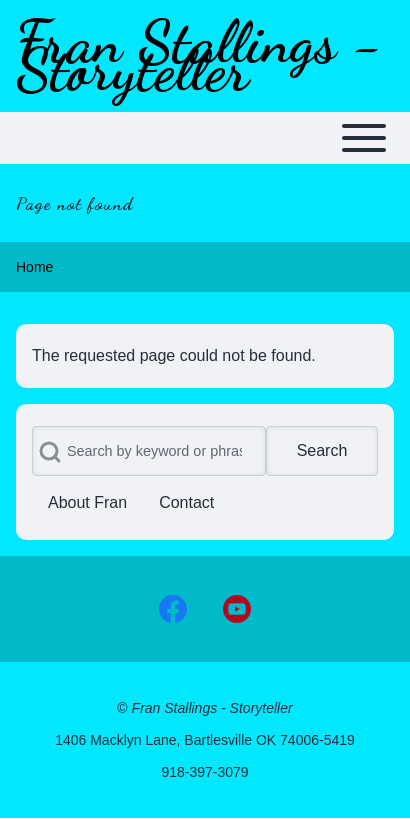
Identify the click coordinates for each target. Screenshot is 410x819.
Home (34, 267)
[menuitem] (87, 503)
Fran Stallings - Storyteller (199, 56)
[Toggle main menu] (205, 138)
